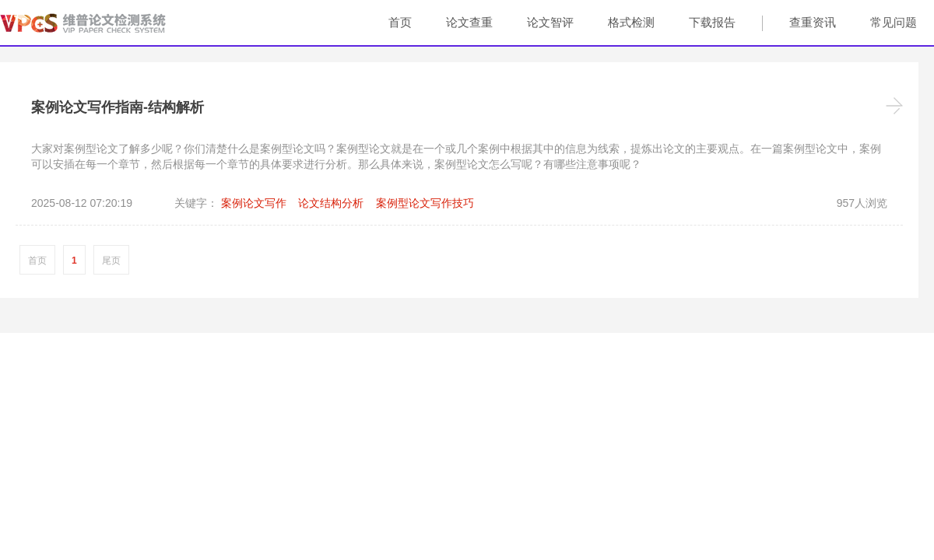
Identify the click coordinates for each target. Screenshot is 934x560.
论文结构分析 (331, 203)
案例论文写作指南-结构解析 (118, 107)
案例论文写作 (254, 203)
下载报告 (712, 22)
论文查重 (469, 22)
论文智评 (550, 22)
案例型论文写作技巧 (425, 203)
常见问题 (894, 22)
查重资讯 (813, 22)
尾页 (111, 261)
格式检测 (631, 22)
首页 (400, 22)
